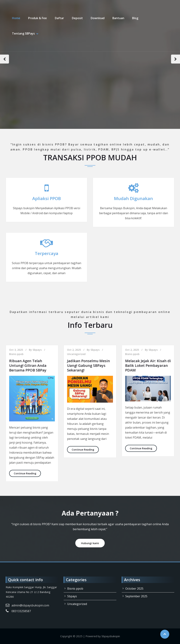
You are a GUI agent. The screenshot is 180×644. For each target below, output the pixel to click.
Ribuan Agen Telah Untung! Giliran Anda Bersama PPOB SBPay (28, 365)
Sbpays (37, 350)
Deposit (77, 18)
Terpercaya (47, 253)
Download (97, 18)
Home (16, 18)
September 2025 (136, 596)
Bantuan (118, 18)
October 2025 (134, 589)
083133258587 (21, 611)
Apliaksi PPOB (47, 198)
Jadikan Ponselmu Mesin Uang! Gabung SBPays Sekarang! (88, 365)
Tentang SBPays (23, 33)
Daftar (59, 18)
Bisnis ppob (16, 354)
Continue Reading (27, 473)
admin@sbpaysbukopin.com (30, 605)
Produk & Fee (37, 18)
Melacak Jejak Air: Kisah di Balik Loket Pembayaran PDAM (148, 365)
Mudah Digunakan (133, 198)
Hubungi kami (90, 543)
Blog (135, 18)
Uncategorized (76, 354)
